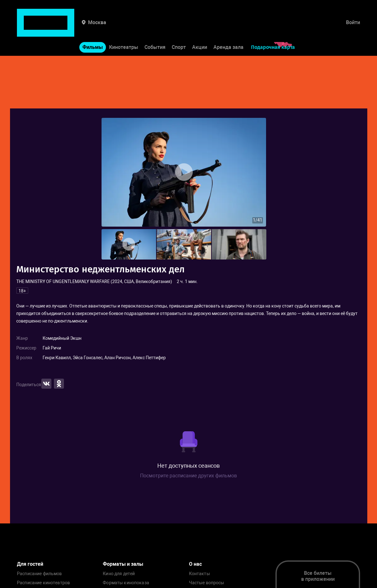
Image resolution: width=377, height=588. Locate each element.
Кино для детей (119, 574)
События (155, 28)
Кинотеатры (124, 28)
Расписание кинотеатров (43, 583)
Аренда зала (228, 28)
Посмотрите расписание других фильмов (188, 476)
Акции (200, 28)
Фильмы (93, 28)
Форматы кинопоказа (126, 583)
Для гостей (30, 564)
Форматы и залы (123, 564)
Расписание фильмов (39, 574)
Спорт (179, 28)
